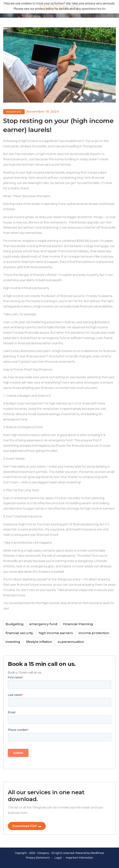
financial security (19, 633)
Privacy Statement (38, 858)
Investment (14, 112)
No (104, 9)
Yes (99, 9)
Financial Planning (78, 624)
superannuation (71, 642)
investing (13, 642)
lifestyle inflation (39, 642)
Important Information (79, 858)
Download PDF (25, 826)
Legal (58, 858)
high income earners (56, 633)
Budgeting (15, 624)
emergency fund (43, 624)
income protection (94, 633)
